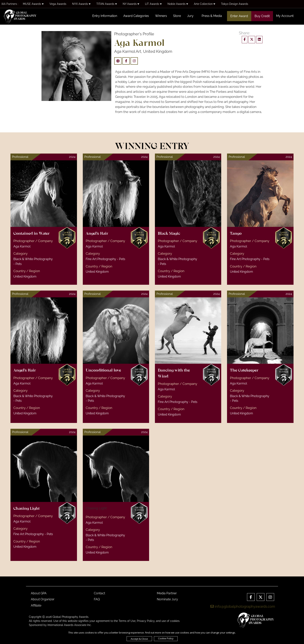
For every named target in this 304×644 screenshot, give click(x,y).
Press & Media (212, 16)
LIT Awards (153, 4)
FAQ (97, 599)
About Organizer (43, 599)
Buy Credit (262, 16)
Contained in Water (32, 234)
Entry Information (105, 16)
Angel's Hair (97, 234)
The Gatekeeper (244, 371)
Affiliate (36, 605)
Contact (99, 593)
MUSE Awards (33, 4)
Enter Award (239, 16)
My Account (285, 16)
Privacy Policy (146, 621)
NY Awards (131, 4)
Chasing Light (26, 509)
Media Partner (167, 593)
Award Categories (136, 16)
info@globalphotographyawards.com (243, 606)
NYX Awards (81, 4)
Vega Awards (58, 4)
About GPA (39, 593)
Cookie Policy (166, 638)
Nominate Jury (167, 599)
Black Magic (169, 234)
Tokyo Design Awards (235, 4)
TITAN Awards (107, 4)
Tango (236, 234)
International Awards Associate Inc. (70, 625)
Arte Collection (205, 4)
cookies (175, 621)
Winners (161, 16)
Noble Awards (178, 4)
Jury (190, 16)
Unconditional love (103, 371)
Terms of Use (127, 621)
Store (177, 16)
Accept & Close (139, 639)
